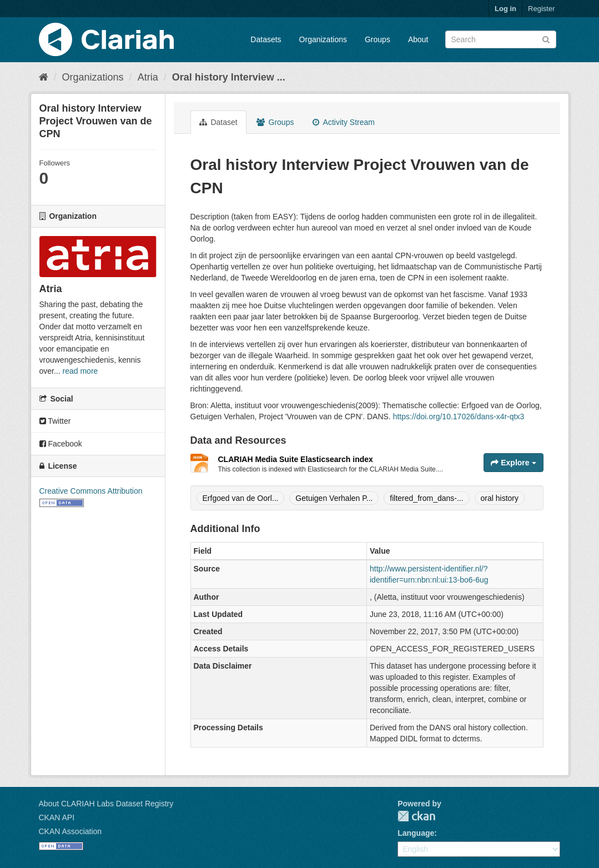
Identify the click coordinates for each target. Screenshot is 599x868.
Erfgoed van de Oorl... (241, 498)
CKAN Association (71, 831)
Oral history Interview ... (229, 77)
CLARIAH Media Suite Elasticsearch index (296, 459)
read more (80, 371)
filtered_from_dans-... (426, 498)
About (418, 39)
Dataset (218, 122)
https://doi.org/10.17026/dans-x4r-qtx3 (459, 417)
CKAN (416, 816)
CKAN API (57, 817)
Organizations (323, 39)
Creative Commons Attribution (91, 491)
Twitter (55, 421)
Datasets (266, 39)
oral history (500, 498)
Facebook (61, 444)
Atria (148, 77)
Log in (505, 9)
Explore (513, 463)
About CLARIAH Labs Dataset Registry (106, 804)
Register (541, 9)
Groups (377, 39)
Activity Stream (343, 122)
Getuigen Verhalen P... (334, 498)
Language (416, 833)
